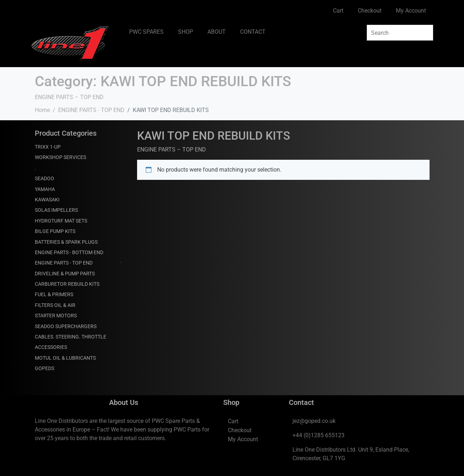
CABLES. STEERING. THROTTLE (71, 337)
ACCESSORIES (51, 347)
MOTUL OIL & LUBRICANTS (65, 358)
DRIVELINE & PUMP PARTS (65, 274)
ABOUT (217, 32)
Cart (338, 11)
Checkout (370, 11)
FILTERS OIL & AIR (55, 305)
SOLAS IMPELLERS (56, 210)
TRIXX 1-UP (48, 147)
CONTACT (253, 32)
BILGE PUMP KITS (55, 231)
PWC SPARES (146, 32)
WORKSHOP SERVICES (60, 157)
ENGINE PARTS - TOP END (64, 263)
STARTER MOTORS (56, 316)
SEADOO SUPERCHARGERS (66, 326)
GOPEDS (44, 368)
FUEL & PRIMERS (54, 294)
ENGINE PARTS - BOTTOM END (69, 252)
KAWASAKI (47, 200)
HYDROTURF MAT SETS (61, 221)
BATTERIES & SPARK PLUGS (66, 242)
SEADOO (44, 178)
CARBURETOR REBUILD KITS (67, 284)
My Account (411, 11)
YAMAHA (45, 189)
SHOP (186, 32)
